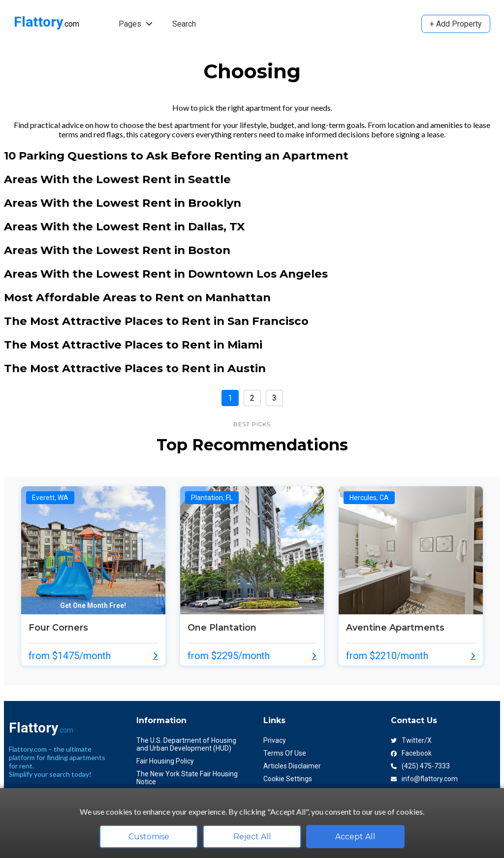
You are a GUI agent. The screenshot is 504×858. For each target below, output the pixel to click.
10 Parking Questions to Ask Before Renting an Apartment (176, 156)
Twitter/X (411, 740)
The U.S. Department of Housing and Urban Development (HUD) (186, 744)
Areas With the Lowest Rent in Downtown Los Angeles (166, 274)
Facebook (411, 753)
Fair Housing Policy (165, 761)
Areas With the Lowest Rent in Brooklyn (123, 203)
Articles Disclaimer (292, 766)
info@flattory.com (424, 779)
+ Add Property (456, 24)
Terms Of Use (285, 753)
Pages (136, 24)
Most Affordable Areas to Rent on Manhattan (137, 297)
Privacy (275, 740)
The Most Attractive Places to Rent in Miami (133, 345)
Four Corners (58, 628)
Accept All (355, 837)
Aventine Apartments (395, 628)
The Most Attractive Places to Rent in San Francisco (156, 321)
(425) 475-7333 (420, 766)
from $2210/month (387, 656)
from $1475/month (70, 656)
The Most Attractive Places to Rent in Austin (135, 368)
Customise (149, 837)
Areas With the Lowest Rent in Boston (117, 250)
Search (184, 24)
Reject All (252, 837)
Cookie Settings (288, 779)
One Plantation (222, 628)
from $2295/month (229, 656)
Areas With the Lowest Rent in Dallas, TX (124, 226)
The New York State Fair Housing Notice (187, 778)
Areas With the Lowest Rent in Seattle (117, 179)
